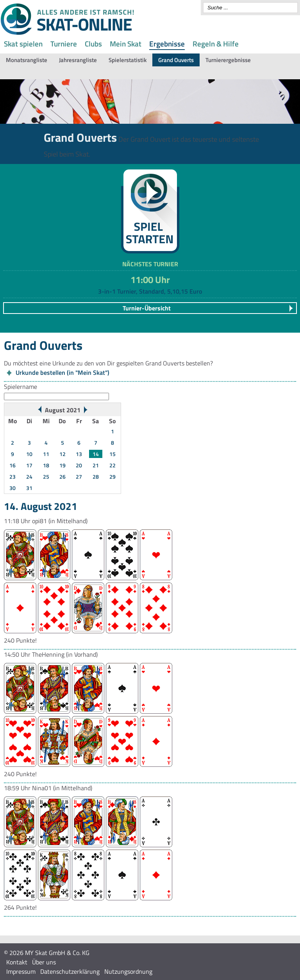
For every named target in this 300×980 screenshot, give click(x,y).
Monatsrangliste (27, 60)
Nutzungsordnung (128, 971)
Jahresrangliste (78, 60)
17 (29, 465)
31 (29, 488)
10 (29, 454)
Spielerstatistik (128, 60)
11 (46, 454)
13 (79, 454)
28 (96, 477)
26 (62, 477)
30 (12, 488)
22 (112, 465)
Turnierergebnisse (228, 60)
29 (112, 477)
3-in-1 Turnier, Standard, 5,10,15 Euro (150, 291)
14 (96, 454)
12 (62, 454)
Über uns (44, 962)
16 (12, 465)
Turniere (64, 44)
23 (12, 477)
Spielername (21, 387)
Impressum (21, 971)
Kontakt (17, 962)
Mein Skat (126, 44)
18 (46, 465)
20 (79, 465)
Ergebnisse (167, 44)
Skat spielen (23, 44)
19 (62, 465)
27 (79, 477)
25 (46, 477)
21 (96, 465)
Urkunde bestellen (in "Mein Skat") (62, 372)
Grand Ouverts (176, 60)
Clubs (93, 44)
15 (112, 454)
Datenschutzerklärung (70, 971)
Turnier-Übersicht (147, 308)
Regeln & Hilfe (216, 44)
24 (29, 477)
